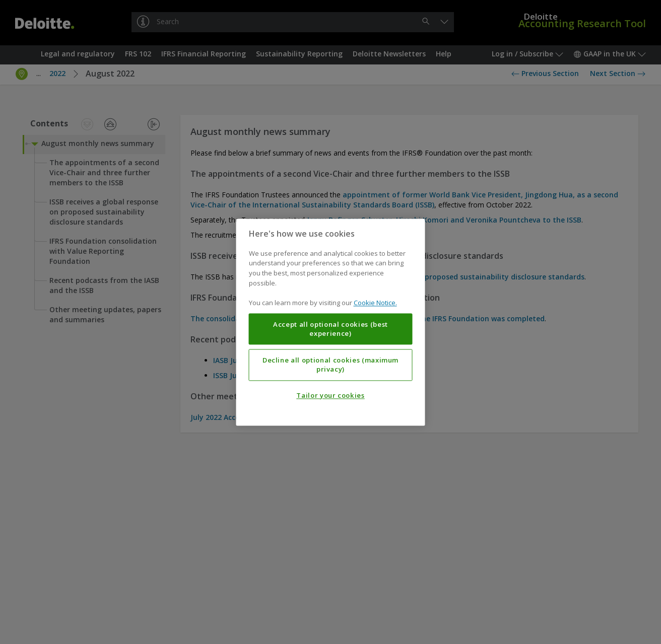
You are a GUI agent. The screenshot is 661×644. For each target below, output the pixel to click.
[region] (331, 322)
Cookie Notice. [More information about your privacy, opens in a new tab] (375, 303)
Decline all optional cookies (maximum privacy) (330, 365)
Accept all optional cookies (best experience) (330, 329)
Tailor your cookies (330, 395)
